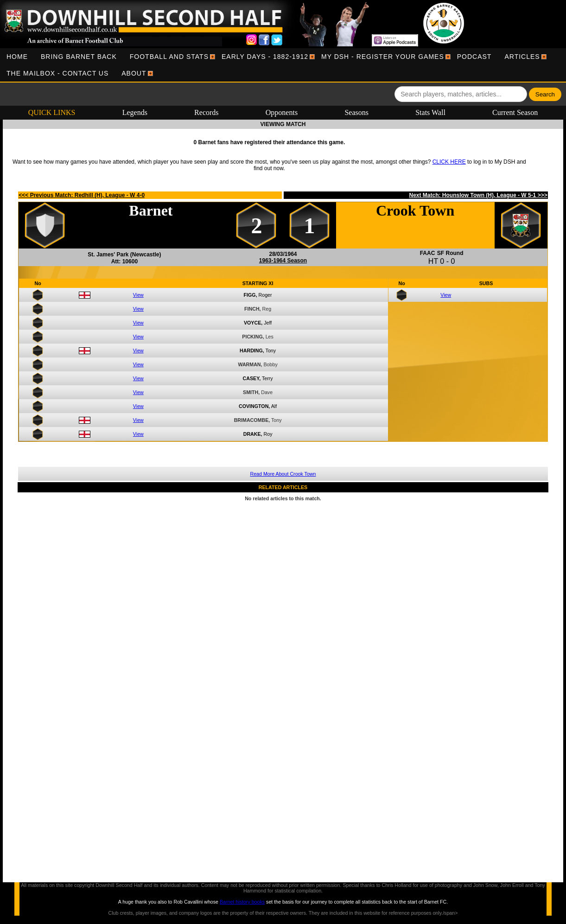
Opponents (282, 112)
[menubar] (283, 65)
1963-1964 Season (283, 261)
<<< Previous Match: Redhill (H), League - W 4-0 (82, 195)
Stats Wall (430, 112)
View (138, 295)
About (134, 73)
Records (206, 112)
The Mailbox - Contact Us (57, 73)
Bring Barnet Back (79, 57)
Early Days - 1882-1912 (265, 57)
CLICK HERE (449, 162)
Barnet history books (242, 902)
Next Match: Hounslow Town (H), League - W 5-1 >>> (478, 195)
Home (17, 57)
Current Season (515, 112)
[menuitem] (17, 57)
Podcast (474, 57)
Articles (522, 57)
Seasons (356, 112)
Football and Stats (169, 57)
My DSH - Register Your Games (383, 57)
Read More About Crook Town (283, 474)
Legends (135, 112)
